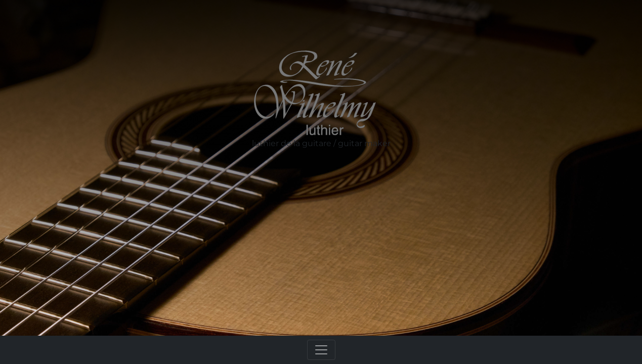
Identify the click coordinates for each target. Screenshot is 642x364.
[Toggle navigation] (321, 350)
